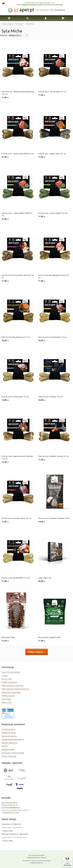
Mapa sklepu (6, 699)
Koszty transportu (8, 729)
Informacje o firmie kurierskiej (13, 753)
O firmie (5, 676)
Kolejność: (4, 35)
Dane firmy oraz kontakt (11, 672)
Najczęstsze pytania (9, 736)
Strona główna (7, 24)
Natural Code (7, 702)
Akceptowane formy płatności (13, 739)
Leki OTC (5, 746)
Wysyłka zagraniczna (10, 743)
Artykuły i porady (8, 696)
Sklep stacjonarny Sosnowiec (13, 686)
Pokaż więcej (36, 652)
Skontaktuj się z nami (11, 812)
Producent (19, 24)
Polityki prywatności (36, 863)
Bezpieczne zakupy (9, 733)
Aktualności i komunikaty (11, 692)
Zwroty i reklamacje (9, 756)
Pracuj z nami (7, 679)
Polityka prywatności (9, 682)
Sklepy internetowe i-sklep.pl (37, 856)
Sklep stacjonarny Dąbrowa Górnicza (15, 689)
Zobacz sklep (8, 831)
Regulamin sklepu (8, 749)
